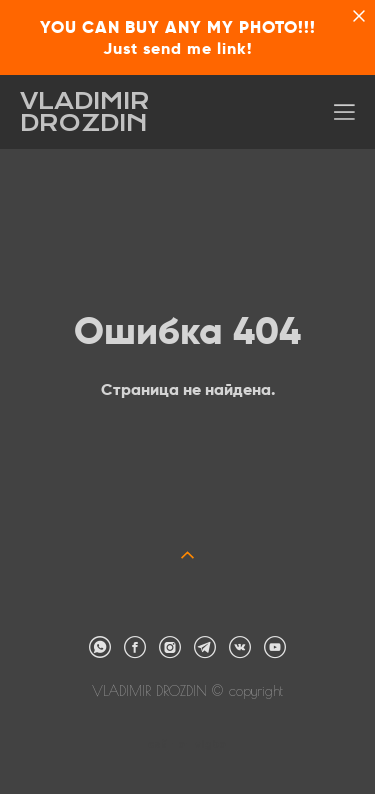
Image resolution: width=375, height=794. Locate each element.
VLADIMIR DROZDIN (85, 112)
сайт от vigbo (187, 745)
